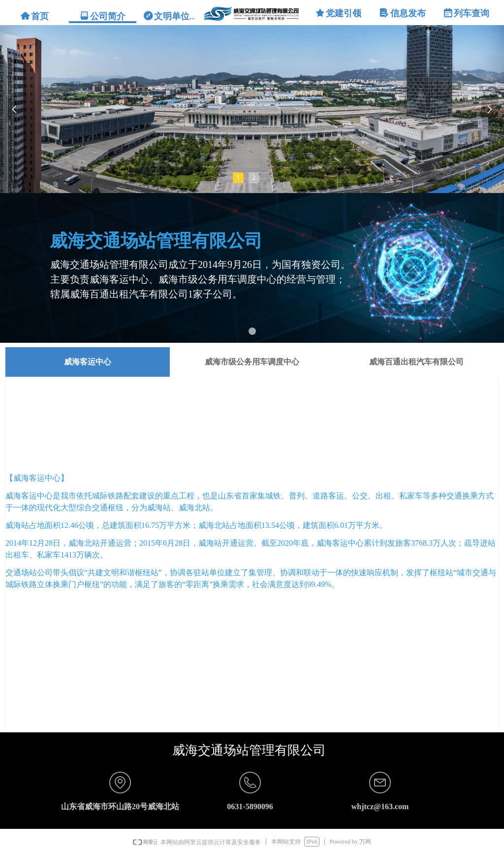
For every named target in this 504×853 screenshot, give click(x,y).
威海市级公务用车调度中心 (252, 362)
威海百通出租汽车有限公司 (416, 362)
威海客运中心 (88, 362)
